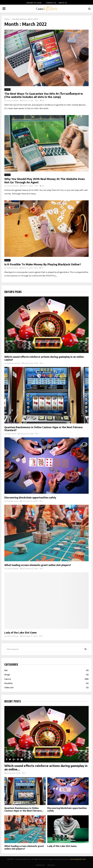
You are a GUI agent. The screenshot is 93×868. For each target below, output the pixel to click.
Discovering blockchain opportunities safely (30, 498)
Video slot (9, 688)
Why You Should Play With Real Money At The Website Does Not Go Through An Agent (45, 181)
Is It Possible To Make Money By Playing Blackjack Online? (43, 264)
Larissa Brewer (13, 101)
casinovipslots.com (78, 859)
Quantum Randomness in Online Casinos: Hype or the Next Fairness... (24, 809)
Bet (6, 670)
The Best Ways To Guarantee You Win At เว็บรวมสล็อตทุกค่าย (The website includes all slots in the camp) (44, 95)
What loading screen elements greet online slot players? (38, 565)
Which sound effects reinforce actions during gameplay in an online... (46, 767)
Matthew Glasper (14, 363)
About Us (63, 3)
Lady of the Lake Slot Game (21, 633)
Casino (7, 90)
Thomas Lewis (12, 268)
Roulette (8, 683)
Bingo (7, 675)
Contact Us (51, 3)
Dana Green (12, 434)
